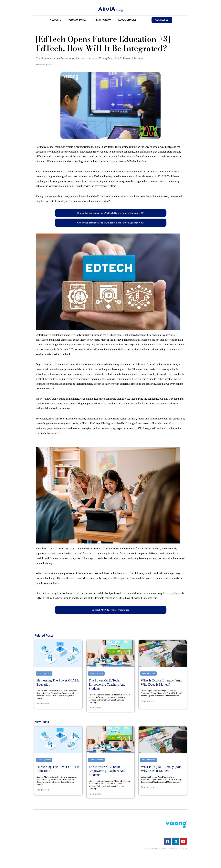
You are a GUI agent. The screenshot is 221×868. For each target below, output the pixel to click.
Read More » (43, 790)
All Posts (55, 20)
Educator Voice (127, 20)
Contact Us (162, 20)
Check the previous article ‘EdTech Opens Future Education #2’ (111, 223)
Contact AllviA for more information (111, 610)
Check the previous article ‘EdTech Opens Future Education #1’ (111, 213)
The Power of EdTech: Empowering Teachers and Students (107, 771)
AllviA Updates (77, 20)
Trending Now (102, 20)
